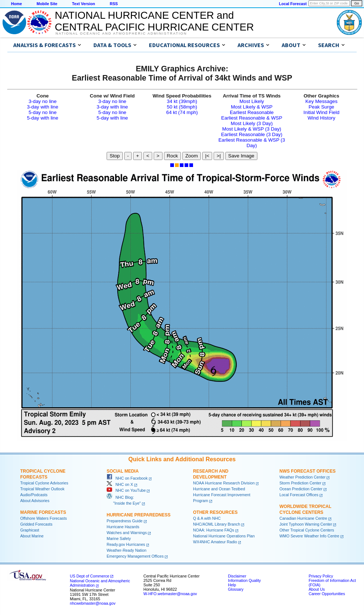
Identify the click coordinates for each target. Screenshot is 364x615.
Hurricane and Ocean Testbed (219, 489)
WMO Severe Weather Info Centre (309, 536)
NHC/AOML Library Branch (217, 524)
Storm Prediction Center (300, 483)
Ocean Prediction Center (301, 489)
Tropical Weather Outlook (42, 489)
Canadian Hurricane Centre (303, 518)
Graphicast (30, 530)
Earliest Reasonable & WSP (252, 118)
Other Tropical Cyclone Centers (307, 530)
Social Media (123, 471)
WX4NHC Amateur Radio (215, 542)
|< (207, 156)
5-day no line (43, 112)
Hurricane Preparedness (139, 515)
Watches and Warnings (127, 533)
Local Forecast (293, 4)
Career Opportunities (327, 594)
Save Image (241, 156)
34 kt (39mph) (182, 101)
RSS (114, 4)
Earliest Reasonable (252, 112)
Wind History (321, 118)
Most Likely (252, 101)
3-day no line (43, 101)
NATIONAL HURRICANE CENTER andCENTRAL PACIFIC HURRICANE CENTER (154, 21)
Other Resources (215, 512)
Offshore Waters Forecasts (44, 518)
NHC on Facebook (127, 478)
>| (219, 156)
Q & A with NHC (207, 518)
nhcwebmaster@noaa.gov (93, 603)
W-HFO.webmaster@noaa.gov (170, 594)
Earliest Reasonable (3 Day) (252, 134)
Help (232, 585)
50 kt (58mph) (182, 107)
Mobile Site (47, 4)
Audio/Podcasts (34, 495)
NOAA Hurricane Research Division (224, 483)
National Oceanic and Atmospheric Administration (121, 33)
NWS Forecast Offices (308, 471)
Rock (172, 156)
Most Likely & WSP (252, 107)
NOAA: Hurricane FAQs (214, 530)
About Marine (32, 536)
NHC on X (120, 484)
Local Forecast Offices (299, 495)
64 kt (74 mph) (182, 112)
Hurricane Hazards (123, 527)
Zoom (192, 156)
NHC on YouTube (126, 490)
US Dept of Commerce (90, 576)
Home (17, 4)
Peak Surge (321, 107)
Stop (115, 156)
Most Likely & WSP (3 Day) (251, 129)
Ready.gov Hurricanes (126, 544)
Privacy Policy (321, 576)
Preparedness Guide (125, 521)
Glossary (236, 589)
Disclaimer (237, 576)
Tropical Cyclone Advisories (44, 483)
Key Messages (321, 101)
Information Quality (244, 580)
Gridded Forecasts (36, 524)
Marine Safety (119, 538)
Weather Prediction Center (302, 477)
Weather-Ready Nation (126, 550)
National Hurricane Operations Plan (224, 536)
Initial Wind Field (321, 112)
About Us (317, 589)
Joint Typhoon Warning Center (306, 524)
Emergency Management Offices (135, 556)
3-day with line (42, 107)
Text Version (84, 4)
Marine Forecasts (43, 512)
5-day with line (42, 118)
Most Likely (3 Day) (252, 123)
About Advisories (35, 501)
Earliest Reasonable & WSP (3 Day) (252, 143)
